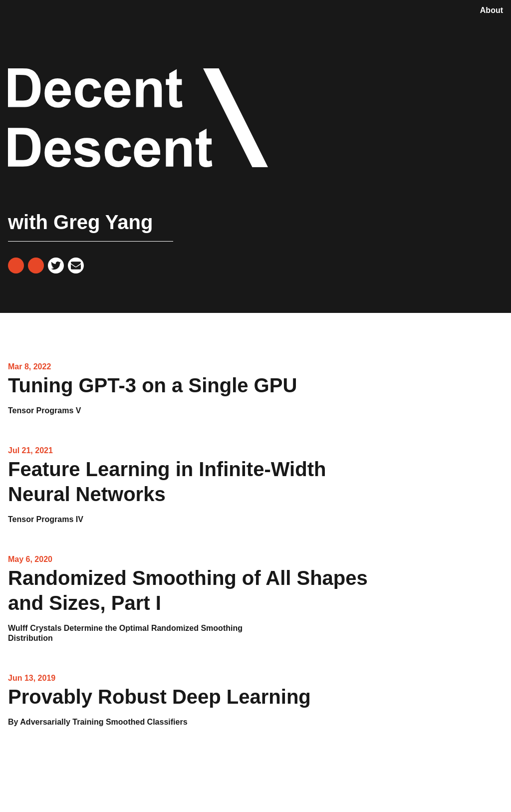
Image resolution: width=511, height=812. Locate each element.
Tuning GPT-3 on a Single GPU (152, 395)
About (492, 10)
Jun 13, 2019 (32, 678)
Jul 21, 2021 (30, 450)
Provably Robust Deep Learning (159, 706)
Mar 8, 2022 (29, 367)
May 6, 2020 (30, 559)
